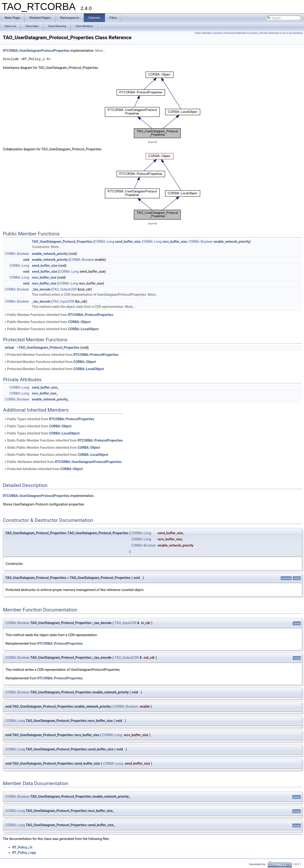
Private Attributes (270, 33)
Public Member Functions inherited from (59, 315)
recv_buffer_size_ (45, 393)
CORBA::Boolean (201, 242)
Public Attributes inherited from (63, 462)
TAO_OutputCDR (65, 289)
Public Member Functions (209, 33)
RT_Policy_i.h (22, 847)
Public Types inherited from (49, 419)
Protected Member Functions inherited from (61, 355)
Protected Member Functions (242, 33)
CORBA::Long (104, 242)
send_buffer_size (128, 242)
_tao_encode (41, 289)
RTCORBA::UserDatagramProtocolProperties (36, 51)
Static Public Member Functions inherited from (63, 440)
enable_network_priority (232, 242)
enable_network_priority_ (50, 399)
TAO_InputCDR (63, 301)
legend (152, 142)
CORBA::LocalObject (83, 329)
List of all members (292, 33)
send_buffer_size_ (45, 387)
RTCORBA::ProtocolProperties (91, 315)
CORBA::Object (79, 322)
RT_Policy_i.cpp (24, 853)
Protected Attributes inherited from (43, 469)
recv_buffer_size (175, 242)
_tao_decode (41, 301)
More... (100, 51)
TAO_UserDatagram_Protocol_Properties (62, 242)
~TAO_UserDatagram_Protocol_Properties (48, 348)
